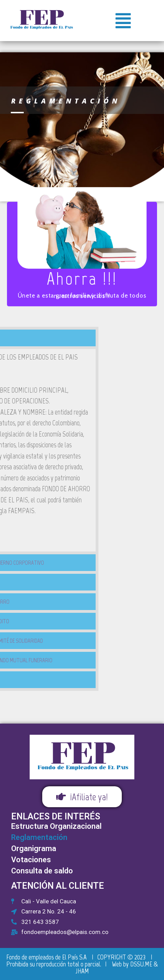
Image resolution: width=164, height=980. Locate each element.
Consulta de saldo (42, 871)
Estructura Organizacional (56, 826)
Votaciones (31, 860)
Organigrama (34, 848)
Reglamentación (39, 837)
